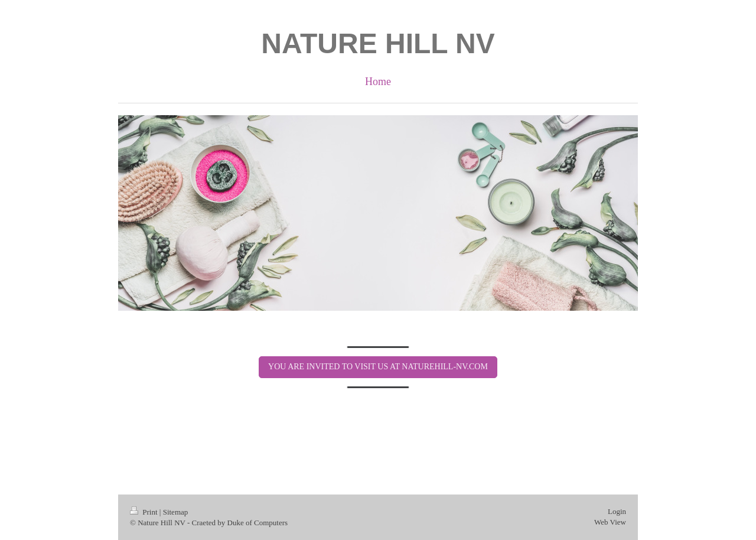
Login (617, 511)
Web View (610, 522)
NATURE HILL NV (378, 43)
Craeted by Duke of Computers (240, 523)
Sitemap (176, 512)
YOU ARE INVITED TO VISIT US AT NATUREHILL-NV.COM (378, 367)
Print (145, 512)
